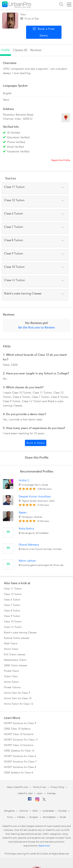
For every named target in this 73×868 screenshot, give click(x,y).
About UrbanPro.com (18, 787)
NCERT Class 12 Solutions (19, 745)
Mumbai (62, 811)
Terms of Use (39, 787)
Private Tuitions (12, 687)
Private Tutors (11, 671)
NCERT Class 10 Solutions (19, 734)
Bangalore (10, 811)
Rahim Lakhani (27, 561)
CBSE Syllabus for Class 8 (18, 773)
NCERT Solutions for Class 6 (20, 756)
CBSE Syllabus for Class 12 (19, 751)
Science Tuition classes (17, 638)
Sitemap (51, 793)
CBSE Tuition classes (15, 665)
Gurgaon (34, 817)
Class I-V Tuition (13, 627)
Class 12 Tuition (13, 594)
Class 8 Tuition (12, 611)
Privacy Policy (57, 787)
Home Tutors (11, 649)
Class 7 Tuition (12, 605)
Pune (10, 817)
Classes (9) (20, 50)
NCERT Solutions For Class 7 (20, 762)
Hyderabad (48, 811)
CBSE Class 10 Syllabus (17, 729)
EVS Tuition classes (15, 654)
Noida (63, 817)
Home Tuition (11, 682)
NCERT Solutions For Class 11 (21, 740)
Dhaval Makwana (29, 545)
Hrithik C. (24, 480)
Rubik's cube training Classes (20, 633)
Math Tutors (11, 644)
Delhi (35, 811)
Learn (40, 793)
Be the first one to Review (36, 328)
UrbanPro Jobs (25, 793)
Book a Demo (36, 443)
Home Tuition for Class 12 (18, 704)
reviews (36, 50)
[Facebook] (30, 800)
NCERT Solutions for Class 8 (20, 767)
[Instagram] (37, 801)
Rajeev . (23, 513)
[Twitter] (44, 800)
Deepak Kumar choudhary (35, 496)
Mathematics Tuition (15, 660)
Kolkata (21, 817)
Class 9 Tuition (12, 616)
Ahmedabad (49, 817)
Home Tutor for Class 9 (17, 693)
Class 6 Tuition (12, 600)
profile (6, 50)
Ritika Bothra (26, 529)
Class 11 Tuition (13, 589)
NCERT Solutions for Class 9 (20, 723)
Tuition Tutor (11, 676)
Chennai (24, 811)
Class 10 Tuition (13, 622)
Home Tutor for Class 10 (18, 698)
